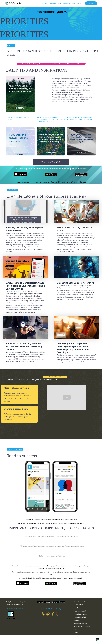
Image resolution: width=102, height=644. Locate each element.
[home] (14, 3)
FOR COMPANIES (64, 3)
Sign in (91, 3)
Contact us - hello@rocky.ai (15, 609)
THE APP (45, 3)
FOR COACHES (77, 3)
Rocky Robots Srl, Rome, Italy (15, 604)
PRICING (53, 3)
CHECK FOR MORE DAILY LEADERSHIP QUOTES (51, 162)
